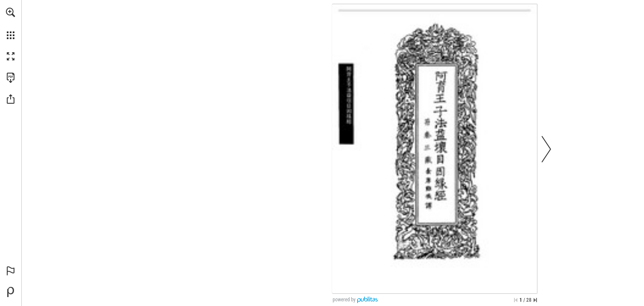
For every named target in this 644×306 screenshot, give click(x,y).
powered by (344, 300)
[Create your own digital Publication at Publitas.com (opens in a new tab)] (11, 292)
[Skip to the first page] (516, 300)
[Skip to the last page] (535, 300)
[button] (11, 12)
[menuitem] (11, 23)
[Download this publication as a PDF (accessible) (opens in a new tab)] (11, 78)
